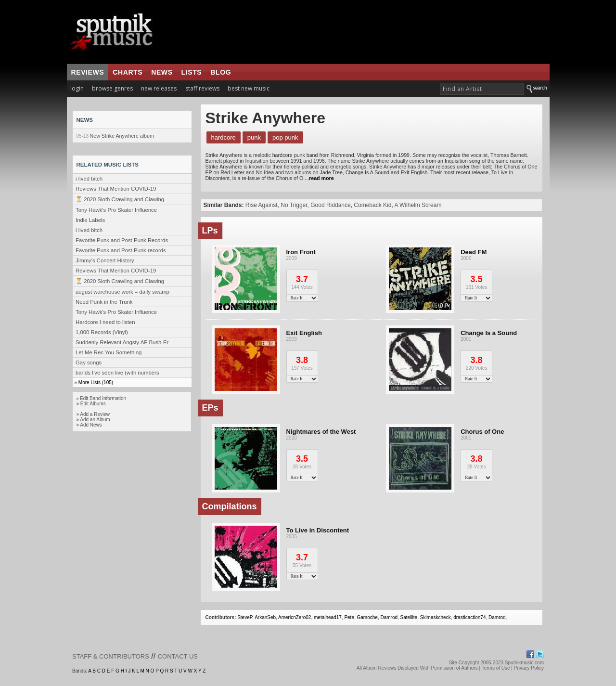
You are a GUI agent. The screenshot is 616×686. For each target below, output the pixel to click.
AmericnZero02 (295, 617)
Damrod (389, 617)
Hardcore (224, 137)
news (162, 72)
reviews (88, 72)
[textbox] (482, 89)
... (318, 178)
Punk (254, 137)
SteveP (245, 617)
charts (128, 72)
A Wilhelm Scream (418, 205)
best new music (249, 88)
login (77, 88)
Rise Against (262, 205)
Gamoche (367, 617)
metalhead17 (328, 617)
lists (192, 72)
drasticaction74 (469, 617)
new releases (159, 88)
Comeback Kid (372, 205)
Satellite (409, 617)
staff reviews (202, 88)
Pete (349, 617)
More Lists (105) (96, 382)
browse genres (112, 88)
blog (221, 72)
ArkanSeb (265, 617)
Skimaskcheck (436, 617)
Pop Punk (285, 137)
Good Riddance (330, 205)
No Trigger (294, 205)
